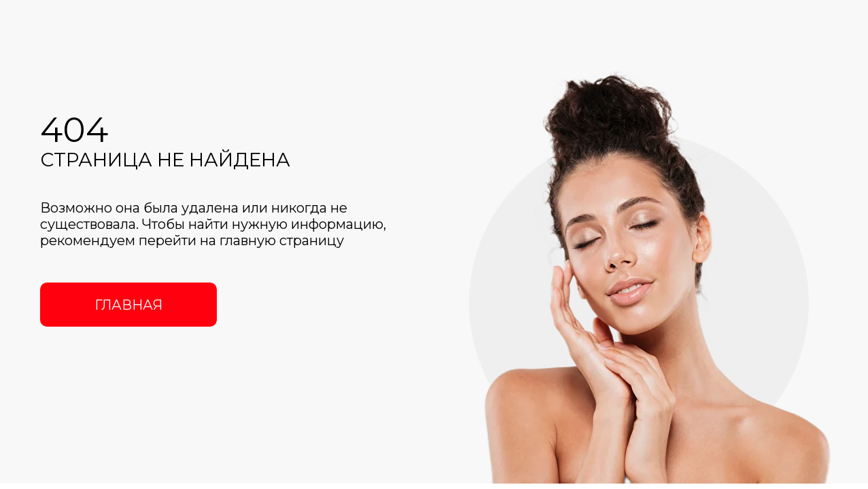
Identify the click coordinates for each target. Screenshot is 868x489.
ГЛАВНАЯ (128, 305)
